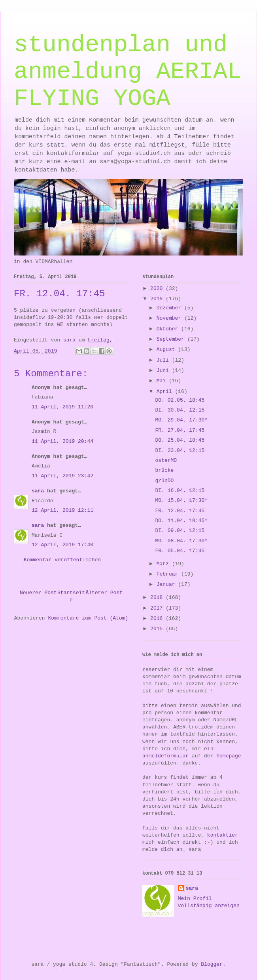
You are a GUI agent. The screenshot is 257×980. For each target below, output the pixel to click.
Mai (163, 381)
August (167, 350)
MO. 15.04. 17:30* (181, 500)
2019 (158, 299)
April (166, 392)
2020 (158, 289)
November (170, 318)
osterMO (166, 460)
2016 (158, 619)
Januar (167, 584)
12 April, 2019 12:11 (62, 510)
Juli (164, 360)
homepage (229, 756)
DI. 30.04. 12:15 (180, 410)
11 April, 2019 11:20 (62, 407)
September (172, 339)
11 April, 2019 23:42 (62, 476)
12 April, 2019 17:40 (62, 545)
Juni (164, 371)
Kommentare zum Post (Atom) (88, 618)
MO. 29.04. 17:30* (181, 420)
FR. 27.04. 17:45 (180, 430)
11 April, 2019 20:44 (62, 441)
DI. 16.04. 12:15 (180, 491)
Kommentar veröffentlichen (62, 560)
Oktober (169, 329)
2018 (158, 598)
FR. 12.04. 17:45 (180, 511)
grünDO (164, 481)
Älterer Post (104, 593)
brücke (164, 470)
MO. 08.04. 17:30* (181, 541)
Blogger (212, 964)
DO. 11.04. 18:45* (181, 521)
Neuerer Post (38, 593)
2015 (158, 629)
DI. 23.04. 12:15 (180, 451)
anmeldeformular (165, 756)
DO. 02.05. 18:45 (180, 400)
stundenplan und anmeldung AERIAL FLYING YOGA (128, 72)
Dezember (170, 308)
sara (38, 491)
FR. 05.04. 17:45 (180, 551)
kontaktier (223, 835)
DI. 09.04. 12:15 (180, 531)
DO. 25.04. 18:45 (180, 440)
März (164, 564)
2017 (158, 608)
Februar (169, 574)
